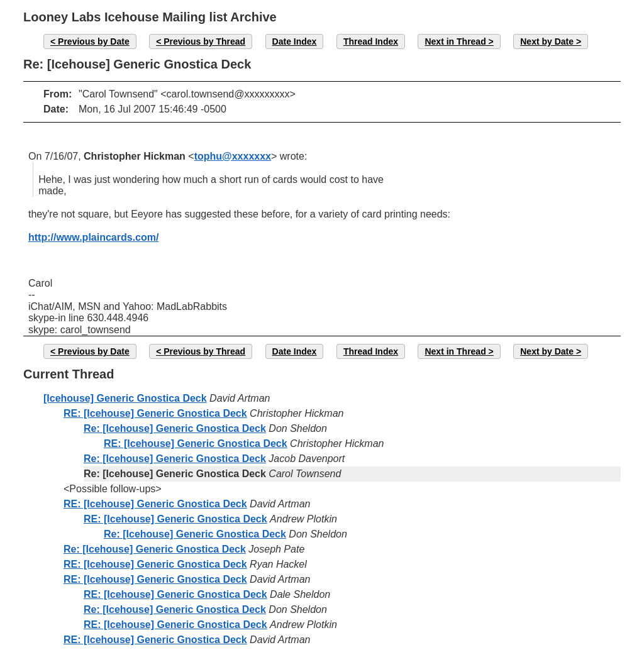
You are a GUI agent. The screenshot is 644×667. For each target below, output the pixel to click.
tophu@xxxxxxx (233, 156)
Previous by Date (94, 41)
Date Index (295, 41)
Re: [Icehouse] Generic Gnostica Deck (175, 428)
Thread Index (371, 41)
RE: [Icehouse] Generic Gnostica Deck (155, 413)
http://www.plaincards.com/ (93, 237)
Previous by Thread (204, 41)
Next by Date (547, 41)
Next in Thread (455, 41)
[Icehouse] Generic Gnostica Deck (125, 398)
